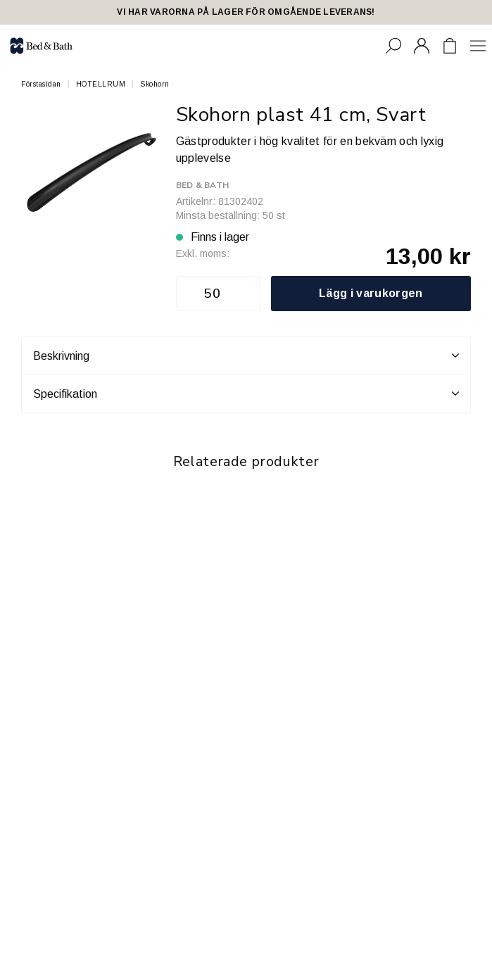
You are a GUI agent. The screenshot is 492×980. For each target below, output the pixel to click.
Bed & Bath (202, 185)
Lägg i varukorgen (371, 293)
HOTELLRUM (101, 84)
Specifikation (246, 394)
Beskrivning (246, 356)
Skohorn (155, 84)
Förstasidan (41, 84)
